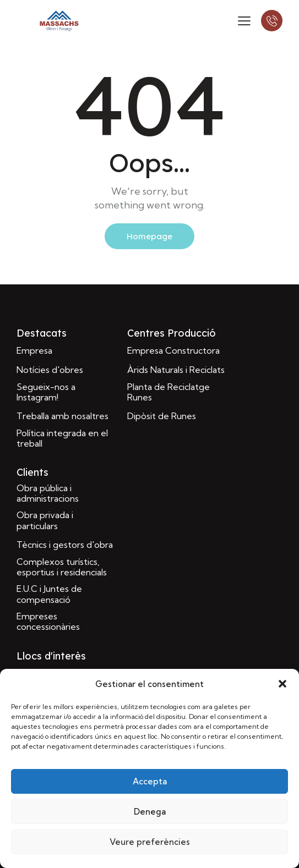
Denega (150, 812)
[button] (282, 684)
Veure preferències (150, 842)
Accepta (150, 781)
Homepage (149, 236)
